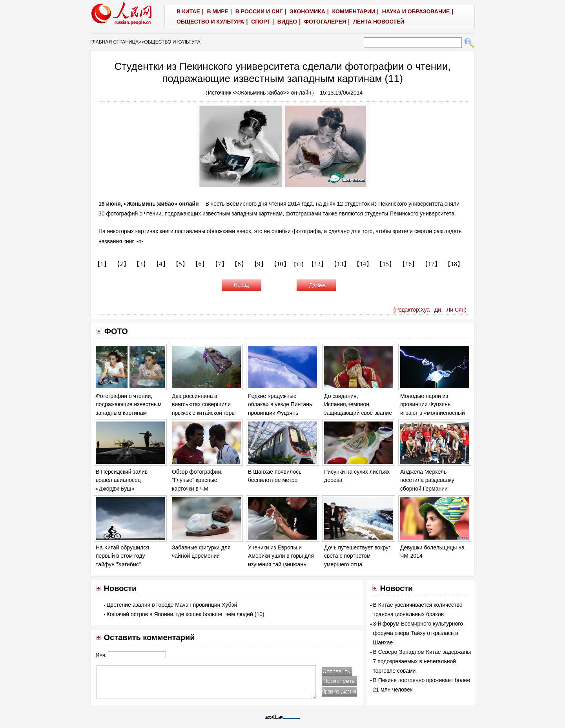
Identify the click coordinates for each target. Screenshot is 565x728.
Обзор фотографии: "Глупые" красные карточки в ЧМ (197, 480)
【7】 (220, 264)
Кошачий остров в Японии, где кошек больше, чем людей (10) (186, 614)
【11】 (299, 265)
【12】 (317, 264)
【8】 (239, 264)
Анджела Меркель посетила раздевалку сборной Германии (427, 480)
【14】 (363, 264)
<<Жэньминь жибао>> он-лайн (272, 93)
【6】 (200, 264)
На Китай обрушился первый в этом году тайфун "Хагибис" (122, 556)
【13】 (340, 264)
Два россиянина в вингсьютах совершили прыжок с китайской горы (204, 404)
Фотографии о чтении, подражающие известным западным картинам (129, 404)
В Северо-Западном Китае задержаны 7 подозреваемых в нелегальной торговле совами (422, 661)
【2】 (122, 264)
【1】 (102, 264)
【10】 (280, 264)
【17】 (431, 264)
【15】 (386, 264)
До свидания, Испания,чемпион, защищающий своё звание (358, 404)
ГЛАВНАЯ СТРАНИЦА (114, 42)
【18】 (454, 264)
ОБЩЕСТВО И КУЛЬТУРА (172, 42)
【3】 (141, 264)
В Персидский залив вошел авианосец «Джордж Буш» (122, 480)
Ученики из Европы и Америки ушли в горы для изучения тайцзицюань (281, 556)
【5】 (180, 264)
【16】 (408, 264)
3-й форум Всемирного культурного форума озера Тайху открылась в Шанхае (418, 633)
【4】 (161, 264)
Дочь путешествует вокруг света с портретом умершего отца (357, 556)
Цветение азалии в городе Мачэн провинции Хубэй (172, 605)
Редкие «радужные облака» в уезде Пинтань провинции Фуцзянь (280, 404)
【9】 (259, 264)
